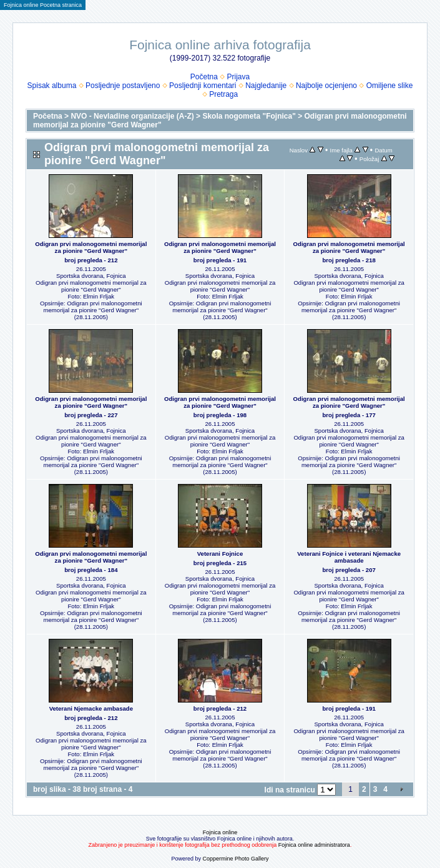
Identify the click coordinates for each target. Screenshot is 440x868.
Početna (204, 77)
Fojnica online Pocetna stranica (43, 5)
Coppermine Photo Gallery (235, 859)
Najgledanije (266, 86)
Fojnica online (220, 832)
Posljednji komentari (203, 86)
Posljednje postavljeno (123, 86)
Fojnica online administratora (314, 845)
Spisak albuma (52, 86)
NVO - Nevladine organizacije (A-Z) (132, 116)
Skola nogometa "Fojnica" (249, 116)
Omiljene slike (390, 86)
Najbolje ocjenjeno (326, 86)
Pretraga (223, 94)
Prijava (239, 77)
